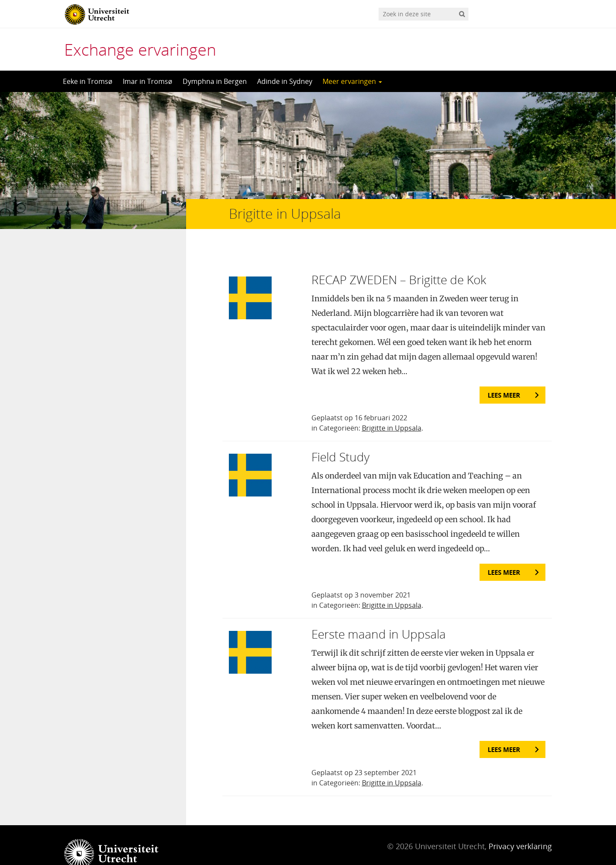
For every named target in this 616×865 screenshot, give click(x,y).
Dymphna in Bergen (215, 81)
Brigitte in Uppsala (392, 411)
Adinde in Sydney (285, 81)
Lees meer (504, 378)
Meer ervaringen (352, 81)
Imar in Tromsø (148, 81)
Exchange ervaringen (140, 49)
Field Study (341, 440)
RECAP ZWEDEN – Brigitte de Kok (399, 262)
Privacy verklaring (520, 829)
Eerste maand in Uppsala (379, 617)
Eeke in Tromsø (88, 81)
